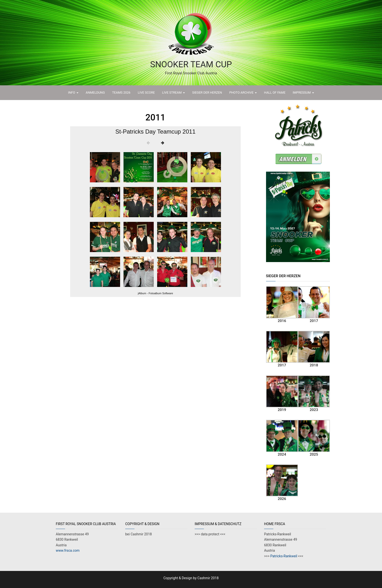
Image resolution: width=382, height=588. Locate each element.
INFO (73, 93)
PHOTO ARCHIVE (243, 93)
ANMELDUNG (95, 93)
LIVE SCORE (146, 93)
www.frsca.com (68, 550)
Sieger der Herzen (207, 93)
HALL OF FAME (275, 93)
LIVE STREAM (173, 93)
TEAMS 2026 (121, 93)
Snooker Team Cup (191, 64)
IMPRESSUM (303, 93)
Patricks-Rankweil (283, 556)
